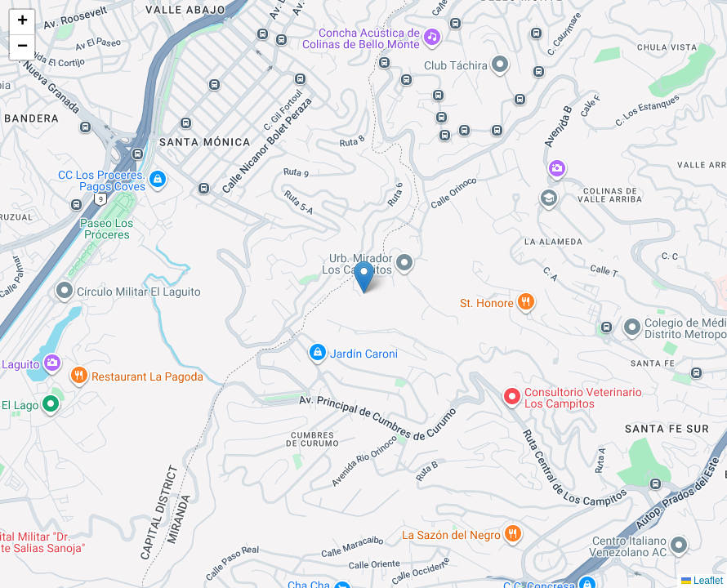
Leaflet (702, 581)
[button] (364, 277)
